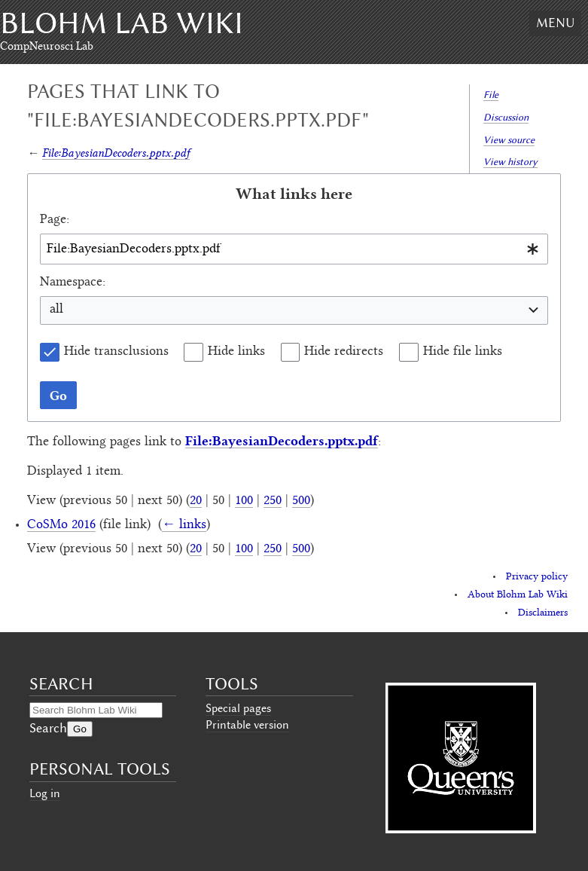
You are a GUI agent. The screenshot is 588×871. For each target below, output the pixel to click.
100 (244, 501)
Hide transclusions (116, 352)
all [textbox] (56, 310)
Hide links (236, 352)
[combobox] (294, 249)
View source (509, 140)
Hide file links (463, 352)
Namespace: (73, 283)
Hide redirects (344, 352)
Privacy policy (537, 577)
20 (196, 501)
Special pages (238, 708)
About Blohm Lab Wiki (518, 595)
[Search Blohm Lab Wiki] (96, 710)
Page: (55, 220)
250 (273, 501)
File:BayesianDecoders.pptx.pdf (116, 153)
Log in (45, 793)
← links (184, 525)
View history (510, 162)
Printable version (247, 725)
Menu (555, 23)
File (491, 95)
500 (301, 501)
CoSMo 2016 (61, 525)
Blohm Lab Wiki (122, 23)
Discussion (506, 117)
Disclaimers (543, 613)
